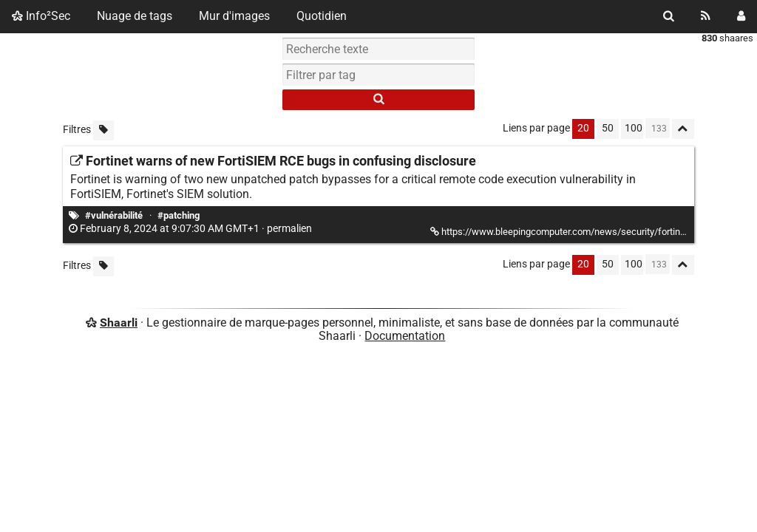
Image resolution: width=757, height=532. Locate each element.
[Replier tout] (683, 129)
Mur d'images (234, 16)
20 (583, 128)
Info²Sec (41, 16)
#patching (179, 215)
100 (634, 128)
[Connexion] (741, 16)
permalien (191, 229)
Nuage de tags (135, 16)
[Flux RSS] (706, 16)
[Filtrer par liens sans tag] (103, 130)
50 (608, 128)
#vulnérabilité (114, 215)
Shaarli (119, 323)
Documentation (405, 336)
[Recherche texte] (378, 49)
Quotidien (322, 16)
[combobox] (378, 75)
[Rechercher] (669, 16)
